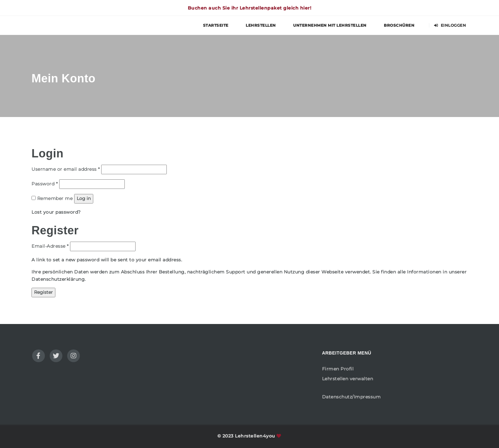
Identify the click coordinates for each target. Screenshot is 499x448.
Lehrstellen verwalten (348, 379)
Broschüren (399, 25)
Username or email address (66, 169)
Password (45, 183)
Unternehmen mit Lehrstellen (330, 25)
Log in (84, 198)
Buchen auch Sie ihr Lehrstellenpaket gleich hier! (250, 8)
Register (43, 292)
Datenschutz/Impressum (351, 397)
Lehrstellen (261, 25)
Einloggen (450, 25)
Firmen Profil (338, 369)
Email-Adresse (50, 246)
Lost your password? (56, 212)
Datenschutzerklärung (58, 279)
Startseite (216, 25)
